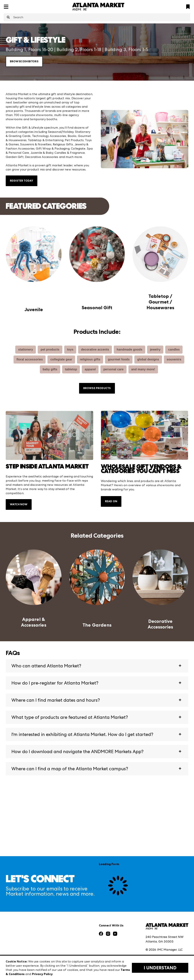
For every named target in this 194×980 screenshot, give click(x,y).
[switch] (49, 435)
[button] (97, 666)
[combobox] (97, 17)
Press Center (15, 911)
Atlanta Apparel (65, 911)
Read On (111, 501)
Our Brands (14, 941)
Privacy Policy (155, 935)
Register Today (22, 181)
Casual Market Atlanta (69, 920)
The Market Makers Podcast (26, 933)
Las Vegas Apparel (66, 928)
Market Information (20, 903)
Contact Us (14, 949)
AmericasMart (63, 903)
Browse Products (97, 388)
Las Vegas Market (65, 936)
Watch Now (19, 504)
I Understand (160, 968)
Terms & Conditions (160, 927)
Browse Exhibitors (24, 61)
